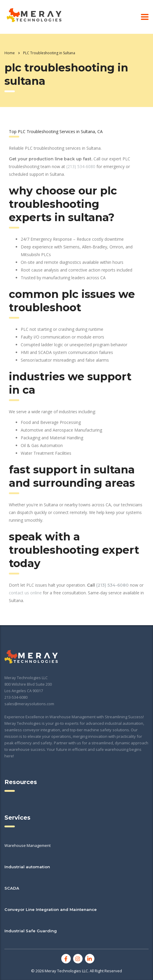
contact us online (25, 593)
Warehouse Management (28, 845)
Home (10, 53)
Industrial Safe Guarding (31, 931)
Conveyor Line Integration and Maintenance (51, 909)
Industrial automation (27, 867)
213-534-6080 (16, 697)
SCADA (12, 888)
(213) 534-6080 (81, 166)
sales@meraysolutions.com (29, 704)
